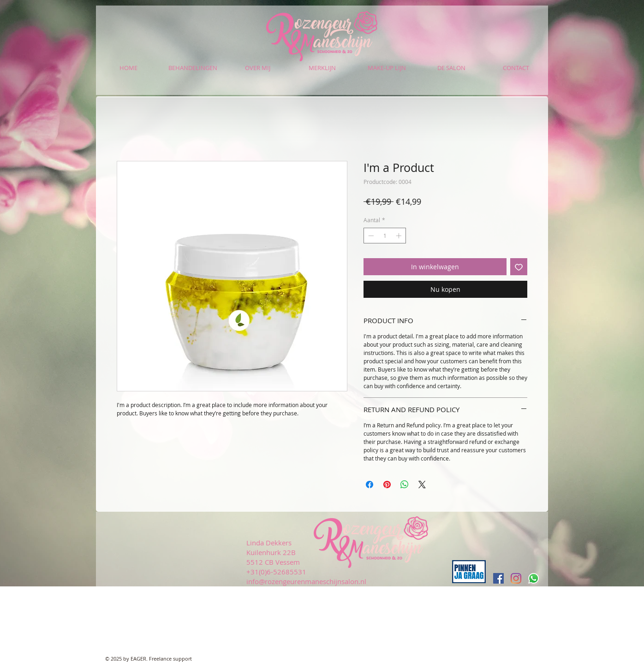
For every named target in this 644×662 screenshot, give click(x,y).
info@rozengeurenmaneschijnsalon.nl (306, 581)
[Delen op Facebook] (370, 485)
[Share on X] (422, 485)
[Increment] (400, 236)
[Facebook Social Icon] (498, 578)
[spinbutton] (385, 236)
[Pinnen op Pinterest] (387, 485)
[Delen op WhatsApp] (405, 485)
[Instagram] (516, 578)
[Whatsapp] (534, 578)
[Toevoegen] (519, 267)
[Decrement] (370, 236)
